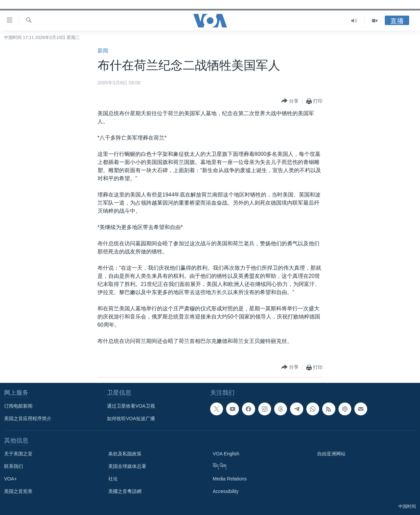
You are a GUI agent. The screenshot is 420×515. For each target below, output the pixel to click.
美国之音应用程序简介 (28, 418)
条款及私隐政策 (125, 454)
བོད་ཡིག (220, 466)
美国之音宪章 (18, 491)
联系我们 (14, 466)
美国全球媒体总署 (127, 466)
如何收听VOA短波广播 (131, 418)
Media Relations (230, 479)
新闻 (103, 51)
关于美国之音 (18, 454)
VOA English (226, 454)
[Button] (290, 101)
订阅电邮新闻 (18, 406)
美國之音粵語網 (125, 491)
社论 (113, 479)
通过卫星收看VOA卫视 (131, 406)
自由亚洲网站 (331, 454)
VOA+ (10, 479)
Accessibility (226, 491)
